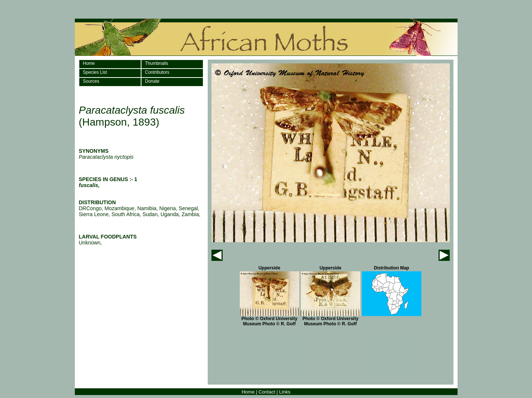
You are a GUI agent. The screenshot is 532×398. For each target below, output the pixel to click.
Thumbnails (157, 63)
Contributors (157, 72)
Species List (95, 72)
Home (89, 63)
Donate (152, 81)
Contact (267, 392)
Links (285, 392)
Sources (91, 81)
